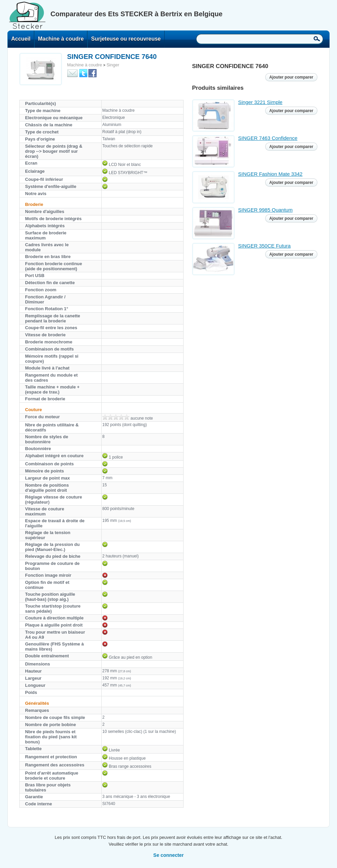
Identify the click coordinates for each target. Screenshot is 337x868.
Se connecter (169, 855)
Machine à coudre (61, 39)
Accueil (21, 39)
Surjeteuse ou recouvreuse (126, 39)
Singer (113, 65)
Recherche (317, 39)
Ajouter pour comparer (291, 77)
